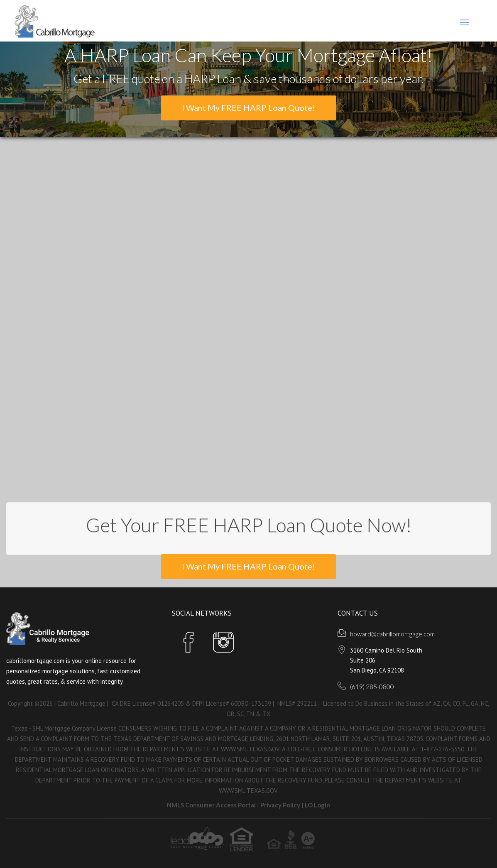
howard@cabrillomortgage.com (392, 634)
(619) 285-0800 (372, 687)
